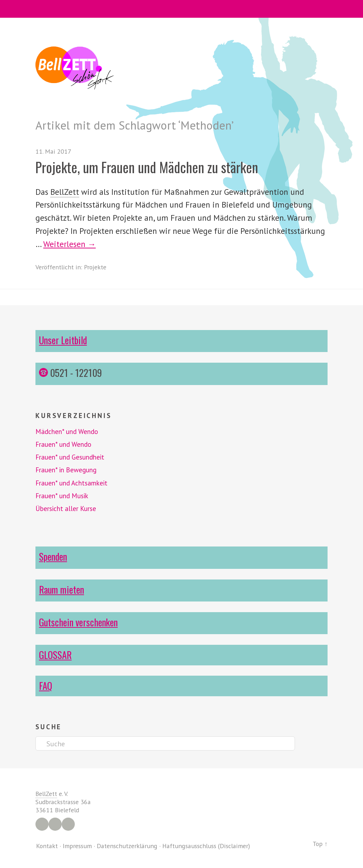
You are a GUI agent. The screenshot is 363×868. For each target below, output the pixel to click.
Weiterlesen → (69, 244)
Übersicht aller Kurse (66, 509)
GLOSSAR (55, 655)
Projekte (95, 267)
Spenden (53, 556)
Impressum (77, 846)
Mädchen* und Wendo (67, 432)
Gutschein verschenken (78, 622)
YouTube (68, 824)
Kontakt (47, 846)
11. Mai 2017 (53, 151)
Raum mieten (62, 589)
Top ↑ (320, 844)
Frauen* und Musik (62, 496)
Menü (182, 9)
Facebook (42, 824)
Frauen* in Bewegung (66, 470)
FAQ (46, 686)
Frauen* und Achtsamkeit (71, 483)
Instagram (55, 824)
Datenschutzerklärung (127, 846)
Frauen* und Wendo (63, 444)
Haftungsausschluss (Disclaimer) (206, 846)
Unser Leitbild (63, 340)
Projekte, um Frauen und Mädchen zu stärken (147, 167)
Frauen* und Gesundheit (70, 457)
